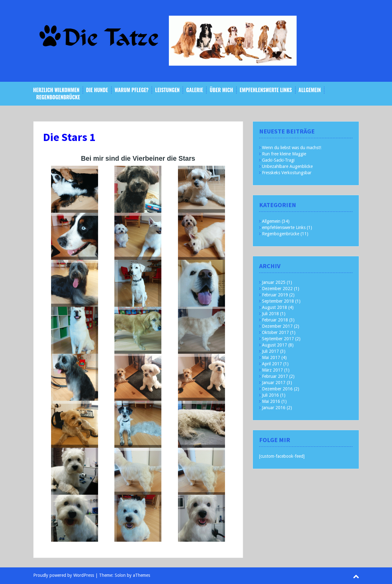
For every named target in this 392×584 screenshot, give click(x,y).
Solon (120, 575)
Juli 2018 (270, 314)
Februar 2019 (275, 295)
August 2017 (274, 345)
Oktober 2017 (275, 332)
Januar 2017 (274, 383)
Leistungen (167, 90)
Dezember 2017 (277, 326)
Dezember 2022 (277, 289)
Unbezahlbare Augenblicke (287, 166)
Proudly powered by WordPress (64, 575)
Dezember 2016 (277, 389)
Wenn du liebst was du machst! (292, 148)
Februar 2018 (275, 320)
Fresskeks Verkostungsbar (287, 173)
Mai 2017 (271, 357)
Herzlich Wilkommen (56, 90)
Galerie (195, 90)
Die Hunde (97, 90)
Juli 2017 (270, 351)
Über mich (221, 90)
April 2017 (272, 364)
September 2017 (278, 339)
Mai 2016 (271, 401)
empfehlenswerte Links (266, 90)
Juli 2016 (270, 395)
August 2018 (274, 307)
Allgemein (310, 90)
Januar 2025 (274, 282)
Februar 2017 (275, 376)
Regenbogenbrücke (58, 97)
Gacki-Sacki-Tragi (278, 160)
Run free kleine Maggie (284, 154)
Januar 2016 (274, 408)
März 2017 (272, 370)
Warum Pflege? (132, 90)
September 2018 (278, 301)
